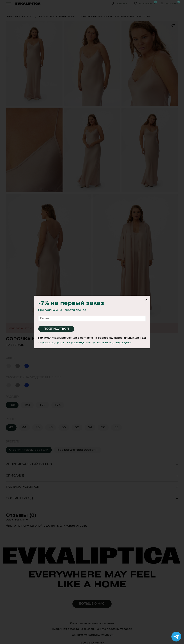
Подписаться (56, 329)
